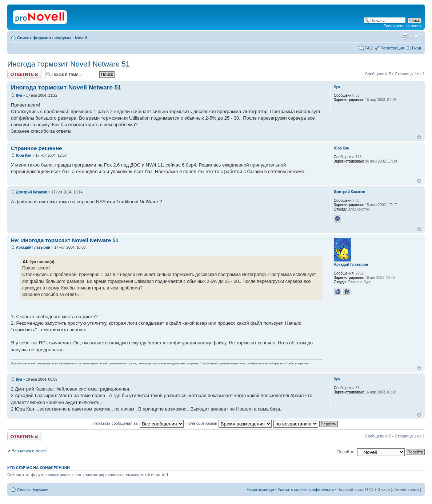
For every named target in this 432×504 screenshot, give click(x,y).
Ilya (19, 95)
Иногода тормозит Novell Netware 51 (69, 64)
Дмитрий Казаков (32, 192)
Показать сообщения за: (139, 423)
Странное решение (36, 148)
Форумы (63, 38)
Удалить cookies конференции (306, 489)
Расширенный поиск (402, 26)
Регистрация (392, 48)
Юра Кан (24, 155)
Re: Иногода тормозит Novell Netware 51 (65, 240)
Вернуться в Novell (29, 451)
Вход (417, 48)
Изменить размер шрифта (416, 36)
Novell (81, 38)
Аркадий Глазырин (33, 247)
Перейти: (346, 452)
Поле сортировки (228, 423)
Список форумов (34, 38)
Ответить (24, 74)
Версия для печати (405, 36)
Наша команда (260, 489)
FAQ (369, 48)
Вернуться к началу (419, 137)
